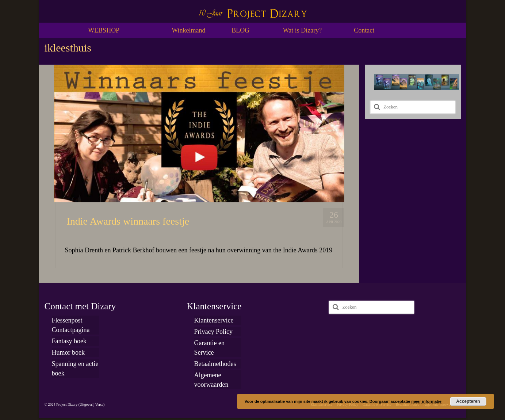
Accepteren (468, 401)
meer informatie (426, 401)
